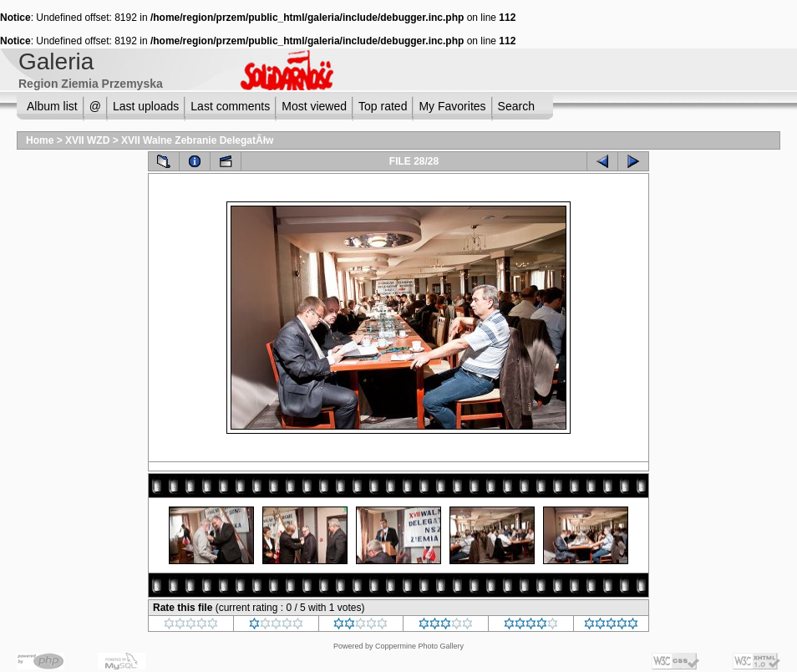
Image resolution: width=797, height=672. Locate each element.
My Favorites (452, 106)
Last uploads (146, 106)
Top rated (383, 106)
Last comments (230, 106)
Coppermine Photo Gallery (419, 646)
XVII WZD (87, 140)
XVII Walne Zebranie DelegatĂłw (197, 140)
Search (516, 106)
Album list (52, 106)
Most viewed (314, 106)
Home (40, 140)
